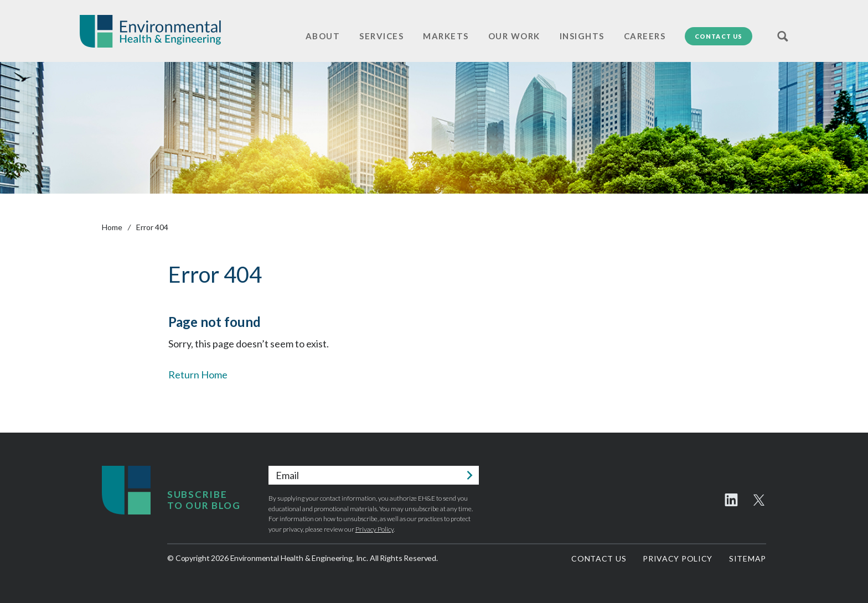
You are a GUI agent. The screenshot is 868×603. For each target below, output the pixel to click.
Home (112, 227)
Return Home (198, 375)
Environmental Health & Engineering (150, 31)
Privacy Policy (374, 529)
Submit (469, 475)
